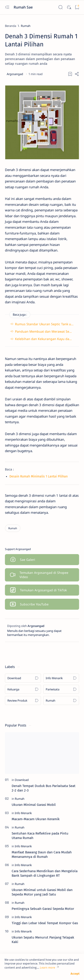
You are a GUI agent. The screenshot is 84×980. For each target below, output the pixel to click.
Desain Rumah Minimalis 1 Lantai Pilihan (39, 476)
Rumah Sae (24, 7)
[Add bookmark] (70, 74)
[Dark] (69, 7)
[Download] (23, 678)
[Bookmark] (77, 7)
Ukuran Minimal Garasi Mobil (34, 805)
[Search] (60, 7)
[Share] (77, 74)
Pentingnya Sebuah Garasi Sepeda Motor (43, 909)
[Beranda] (11, 26)
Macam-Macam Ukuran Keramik (36, 819)
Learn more (47, 968)
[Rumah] (26, 26)
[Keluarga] (23, 689)
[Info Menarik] (61, 678)
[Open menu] (7, 7)
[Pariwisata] (61, 689)
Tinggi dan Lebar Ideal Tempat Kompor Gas (45, 923)
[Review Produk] (23, 700)
